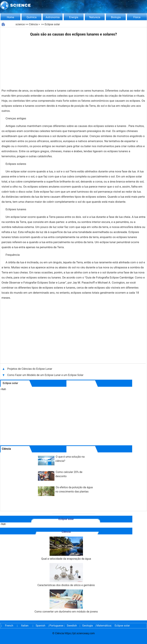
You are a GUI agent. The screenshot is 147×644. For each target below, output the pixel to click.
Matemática (103, 626)
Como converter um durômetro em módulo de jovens (66, 601)
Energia (74, 17)
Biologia (116, 17)
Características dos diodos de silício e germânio (66, 575)
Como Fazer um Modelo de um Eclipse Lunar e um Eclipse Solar (45, 375)
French (9, 626)
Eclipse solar (52, 24)
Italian (25, 626)
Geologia (87, 626)
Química (32, 17)
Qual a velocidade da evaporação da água (66, 548)
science (20, 24)
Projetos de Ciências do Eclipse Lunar (30, 369)
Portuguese (56, 626)
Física (137, 17)
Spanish (41, 626)
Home (10, 17)
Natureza (95, 17)
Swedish (72, 626)
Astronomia (53, 17)
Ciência (33, 24)
